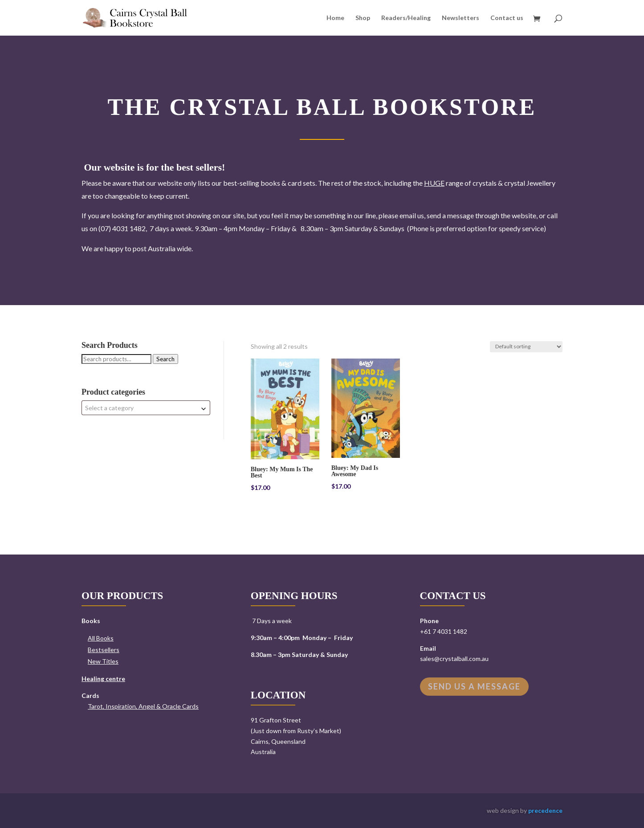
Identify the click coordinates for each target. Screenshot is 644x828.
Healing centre (103, 679)
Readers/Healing (406, 18)
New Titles (103, 661)
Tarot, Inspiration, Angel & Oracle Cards (143, 706)
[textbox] (146, 408)
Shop (363, 18)
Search (165, 359)
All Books (101, 638)
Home (335, 18)
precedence (545, 810)
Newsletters (461, 18)
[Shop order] (526, 347)
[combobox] (146, 408)
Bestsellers (104, 650)
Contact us (507, 18)
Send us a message (474, 686)
